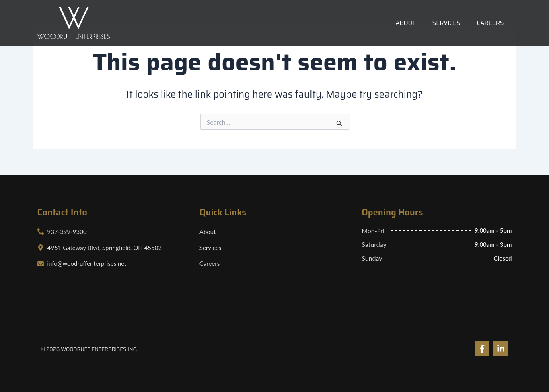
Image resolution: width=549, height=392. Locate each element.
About (406, 23)
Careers (490, 23)
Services (446, 23)
